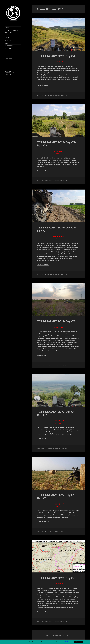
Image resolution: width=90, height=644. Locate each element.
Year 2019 (65, 95)
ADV (57, 636)
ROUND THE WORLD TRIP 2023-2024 (12, 31)
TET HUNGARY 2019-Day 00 (56, 578)
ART (51, 636)
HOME (47, 636)
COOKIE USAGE (10, 73)
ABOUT (7, 28)
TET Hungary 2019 (57, 95)
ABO (54, 636)
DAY (60, 636)
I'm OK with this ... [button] (78, 642)
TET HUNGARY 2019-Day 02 (56, 321)
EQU (67, 636)
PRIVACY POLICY (10, 74)
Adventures (49, 95)
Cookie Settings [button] (67, 642)
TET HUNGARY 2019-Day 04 (56, 56)
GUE (70, 636)
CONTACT (8, 49)
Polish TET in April (51, 591)
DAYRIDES (8, 38)
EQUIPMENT (9, 43)
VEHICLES (8, 40)
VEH (64, 636)
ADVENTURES (9, 35)
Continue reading (43, 86)
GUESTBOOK (9, 46)
